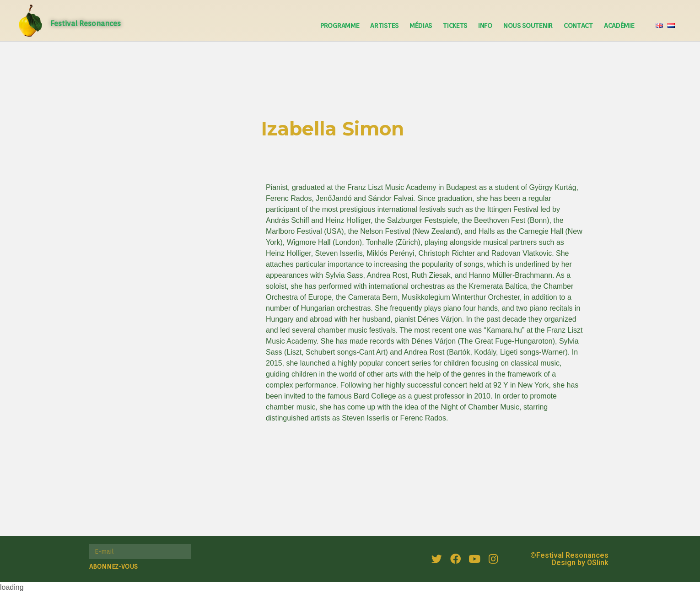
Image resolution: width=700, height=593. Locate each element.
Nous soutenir (528, 26)
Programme (340, 26)
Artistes (384, 26)
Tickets (455, 26)
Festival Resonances (86, 24)
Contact (578, 26)
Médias (421, 26)
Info (485, 26)
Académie (619, 26)
